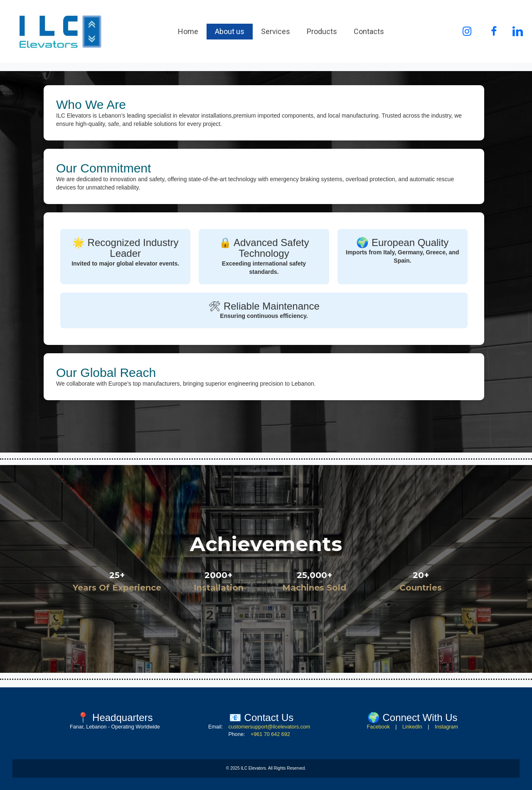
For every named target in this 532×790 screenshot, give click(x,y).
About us (230, 31)
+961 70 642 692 (270, 734)
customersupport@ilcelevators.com (269, 727)
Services (276, 31)
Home (188, 31)
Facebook (378, 727)
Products (322, 31)
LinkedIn (412, 727)
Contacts (369, 31)
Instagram (446, 727)
